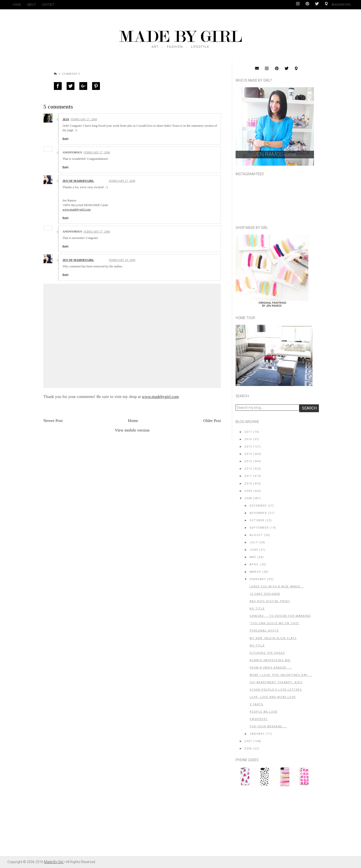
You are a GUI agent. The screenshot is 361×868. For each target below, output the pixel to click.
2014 (248, 454)
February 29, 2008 (122, 260)
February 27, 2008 (84, 119)
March (255, 572)
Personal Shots (264, 631)
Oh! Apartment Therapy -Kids (276, 682)
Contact (48, 5)
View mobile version (132, 430)
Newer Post (53, 421)
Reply (66, 139)
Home (17, 5)
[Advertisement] (272, 824)
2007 (248, 741)
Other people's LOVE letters (276, 690)
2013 (248, 461)
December (258, 506)
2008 (248, 498)
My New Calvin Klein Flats (273, 638)
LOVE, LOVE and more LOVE (273, 697)
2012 (248, 469)
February (258, 579)
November (258, 513)
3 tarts (256, 704)
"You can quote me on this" (275, 623)
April (254, 564)
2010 (248, 484)
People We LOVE (263, 712)
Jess (66, 119)
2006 (248, 749)
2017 (248, 432)
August (256, 535)
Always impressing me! (270, 660)
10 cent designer (265, 594)
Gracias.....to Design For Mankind (280, 616)
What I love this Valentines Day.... (281, 675)
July (254, 542)
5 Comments (69, 74)
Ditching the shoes (267, 653)
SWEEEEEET (259, 719)
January (257, 734)
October (257, 520)
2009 (248, 491)
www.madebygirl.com (77, 209)
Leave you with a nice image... (277, 587)
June (254, 550)
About (31, 5)
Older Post (212, 421)
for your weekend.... (268, 726)
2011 (248, 476)
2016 (248, 439)
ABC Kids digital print (270, 601)
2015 (248, 447)
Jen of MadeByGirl (78, 181)
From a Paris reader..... (271, 668)
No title (257, 609)
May (253, 557)
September (259, 528)
